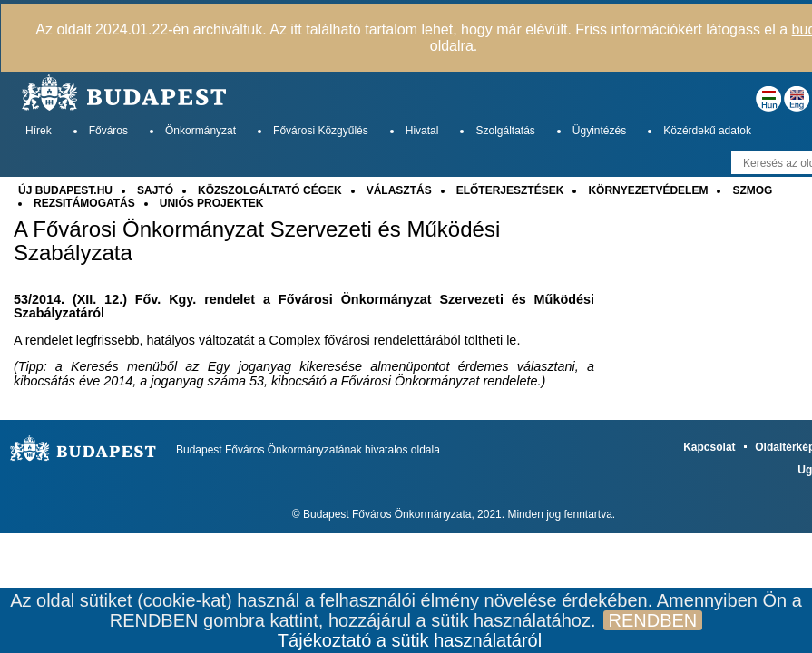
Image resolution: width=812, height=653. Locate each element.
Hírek (39, 131)
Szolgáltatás (505, 131)
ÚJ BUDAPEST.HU (65, 190)
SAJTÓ (155, 190)
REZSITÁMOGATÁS (84, 203)
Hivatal (422, 131)
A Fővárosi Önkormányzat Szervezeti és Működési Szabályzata (257, 241)
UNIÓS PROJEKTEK (212, 203)
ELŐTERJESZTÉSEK (510, 190)
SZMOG (752, 190)
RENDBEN (653, 620)
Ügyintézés (599, 131)
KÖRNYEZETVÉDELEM (648, 190)
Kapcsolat (709, 447)
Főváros (108, 131)
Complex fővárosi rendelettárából (365, 340)
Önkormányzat (201, 131)
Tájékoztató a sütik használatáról (410, 640)
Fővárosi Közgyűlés (321, 131)
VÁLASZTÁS (399, 190)
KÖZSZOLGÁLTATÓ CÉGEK (270, 190)
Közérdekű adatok (707, 131)
